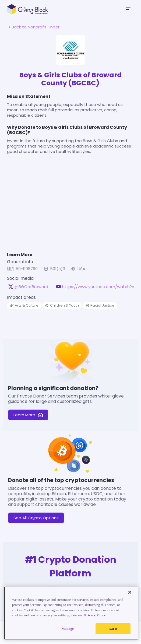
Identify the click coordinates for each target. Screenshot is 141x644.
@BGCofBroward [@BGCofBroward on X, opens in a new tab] (29, 290)
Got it (113, 636)
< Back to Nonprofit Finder (31, 27)
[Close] (130, 599)
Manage (68, 635)
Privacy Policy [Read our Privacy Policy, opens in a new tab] (95, 622)
